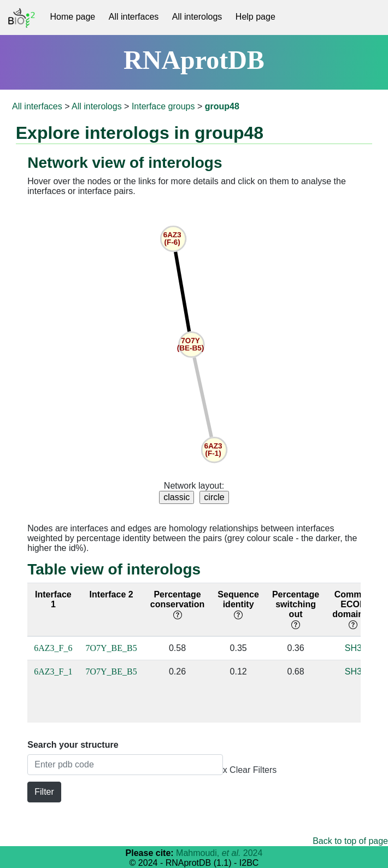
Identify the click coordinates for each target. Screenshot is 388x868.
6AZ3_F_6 (53, 648)
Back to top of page (350, 841)
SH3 (353, 648)
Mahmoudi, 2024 (219, 853)
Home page (73, 17)
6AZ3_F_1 (53, 671)
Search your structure (73, 745)
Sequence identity (238, 604)
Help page (255, 17)
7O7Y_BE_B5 (111, 648)
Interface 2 (111, 594)
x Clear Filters (250, 770)
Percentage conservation (178, 604)
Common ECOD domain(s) (353, 609)
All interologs (197, 17)
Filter (44, 792)
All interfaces (134, 17)
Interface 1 (53, 599)
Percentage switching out (296, 609)
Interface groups (163, 106)
